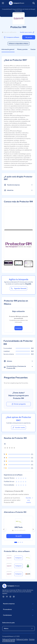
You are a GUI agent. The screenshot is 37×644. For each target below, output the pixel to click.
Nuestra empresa (18, 604)
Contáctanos (18, 615)
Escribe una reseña (29, 500)
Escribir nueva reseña (27, 32)
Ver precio (29, 37)
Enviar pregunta (19, 404)
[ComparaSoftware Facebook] (10, 597)
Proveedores (18, 610)
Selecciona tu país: (9, 623)
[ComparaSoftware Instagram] (14, 597)
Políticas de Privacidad (9, 639)
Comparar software (11, 37)
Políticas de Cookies (22, 639)
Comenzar (18, 328)
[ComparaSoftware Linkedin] (3, 597)
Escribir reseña (19, 428)
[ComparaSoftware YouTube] (7, 597)
